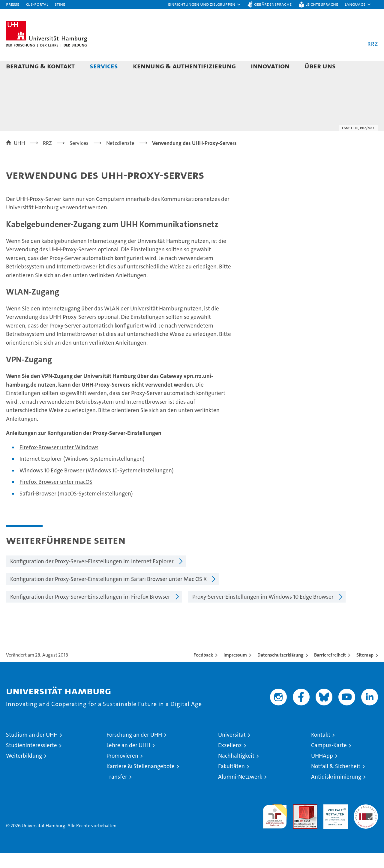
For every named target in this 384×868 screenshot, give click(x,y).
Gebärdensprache (273, 4)
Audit (299, 823)
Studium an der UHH (32, 750)
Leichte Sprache (322, 4)
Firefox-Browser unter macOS (56, 497)
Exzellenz (230, 760)
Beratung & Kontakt (40, 66)
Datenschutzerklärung (280, 670)
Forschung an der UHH (134, 750)
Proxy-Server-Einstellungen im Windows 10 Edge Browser (263, 612)
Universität (232, 750)
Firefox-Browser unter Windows (59, 463)
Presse (13, 4)
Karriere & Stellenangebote (141, 781)
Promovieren (122, 771)
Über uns (320, 66)
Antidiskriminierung (336, 792)
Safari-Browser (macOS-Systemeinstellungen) (76, 509)
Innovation (270, 66)
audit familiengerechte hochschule (275, 829)
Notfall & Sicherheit (336, 781)
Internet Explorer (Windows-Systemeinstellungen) (82, 474)
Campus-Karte (329, 760)
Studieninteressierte (31, 760)
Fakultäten (231, 781)
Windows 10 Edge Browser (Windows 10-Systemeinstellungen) (97, 486)
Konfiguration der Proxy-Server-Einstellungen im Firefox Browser (90, 612)
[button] (205, 4)
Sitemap (365, 670)
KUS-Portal (37, 4)
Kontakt (321, 750)
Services (104, 66)
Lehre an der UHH (128, 760)
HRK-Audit (334, 823)
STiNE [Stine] (60, 4)
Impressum (235, 670)
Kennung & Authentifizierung (184, 66)
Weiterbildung (24, 771)
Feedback (203, 670)
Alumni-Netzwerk (240, 792)
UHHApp (322, 771)
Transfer (117, 792)
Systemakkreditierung (366, 823)
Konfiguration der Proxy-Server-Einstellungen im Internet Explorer (92, 577)
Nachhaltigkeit (236, 771)
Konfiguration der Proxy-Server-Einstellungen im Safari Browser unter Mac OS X (108, 594)
